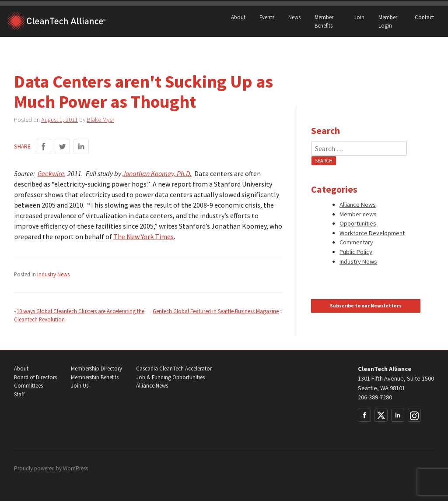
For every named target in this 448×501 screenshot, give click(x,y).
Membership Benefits (95, 377)
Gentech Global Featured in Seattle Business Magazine (216, 311)
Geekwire (51, 173)
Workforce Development (372, 233)
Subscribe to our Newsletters (366, 306)
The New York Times (143, 236)
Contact (424, 17)
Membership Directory (96, 369)
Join (359, 17)
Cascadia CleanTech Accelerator (174, 369)
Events (267, 17)
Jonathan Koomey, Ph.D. (157, 173)
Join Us (80, 386)
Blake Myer (100, 120)
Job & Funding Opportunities (170, 377)
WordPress (75, 468)
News (294, 17)
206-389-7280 (375, 397)
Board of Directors (35, 377)
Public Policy (356, 252)
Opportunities (358, 223)
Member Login (388, 21)
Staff (19, 394)
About (238, 17)
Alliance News (358, 205)
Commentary (356, 242)
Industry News (53, 274)
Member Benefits (324, 21)
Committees (28, 386)
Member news (358, 214)
